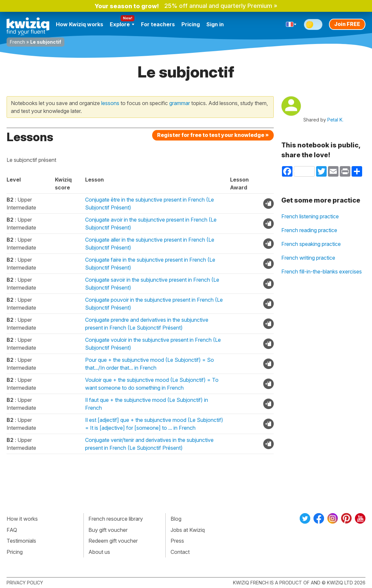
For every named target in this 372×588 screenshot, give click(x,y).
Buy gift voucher (108, 530)
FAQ (12, 530)
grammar (180, 103)
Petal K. (335, 120)
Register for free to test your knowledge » (213, 135)
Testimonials (21, 541)
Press (177, 541)
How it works (22, 519)
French (17, 42)
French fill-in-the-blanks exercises (322, 272)
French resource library (116, 519)
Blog (176, 519)
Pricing (191, 24)
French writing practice (308, 258)
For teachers (158, 24)
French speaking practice (311, 244)
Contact (180, 552)
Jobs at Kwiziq (188, 530)
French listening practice (310, 216)
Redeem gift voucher (113, 541)
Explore (122, 24)
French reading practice (309, 230)
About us (99, 552)
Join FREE (347, 24)
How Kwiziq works (80, 24)
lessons (110, 103)
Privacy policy (25, 583)
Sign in (215, 24)
